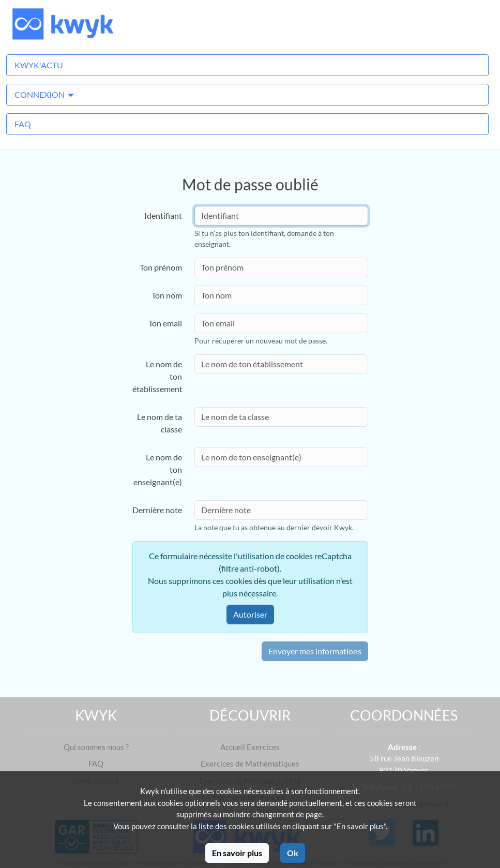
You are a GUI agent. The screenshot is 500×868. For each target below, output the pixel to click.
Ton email (165, 323)
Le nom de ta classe (160, 423)
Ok (293, 853)
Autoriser (250, 614)
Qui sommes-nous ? (96, 747)
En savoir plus (237, 853)
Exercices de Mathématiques (250, 764)
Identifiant (163, 215)
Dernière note (157, 510)
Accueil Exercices (250, 747)
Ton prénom (161, 267)
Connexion (44, 94)
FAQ (23, 124)
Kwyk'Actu (39, 65)
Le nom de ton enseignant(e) (158, 469)
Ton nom (167, 295)
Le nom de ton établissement (157, 376)
